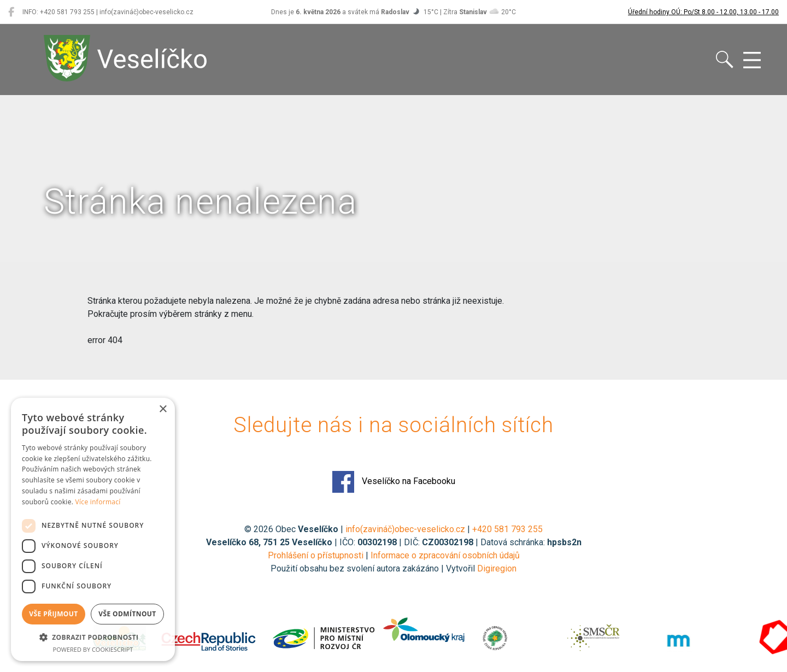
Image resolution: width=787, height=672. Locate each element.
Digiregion (497, 568)
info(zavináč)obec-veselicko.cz (405, 529)
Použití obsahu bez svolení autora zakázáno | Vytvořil (374, 568)
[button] (93, 637)
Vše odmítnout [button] (127, 614)
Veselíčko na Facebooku (394, 482)
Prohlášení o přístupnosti (316, 555)
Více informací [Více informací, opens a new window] (98, 502)
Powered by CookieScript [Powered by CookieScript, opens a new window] (93, 649)
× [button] (163, 409)
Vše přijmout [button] (53, 614)
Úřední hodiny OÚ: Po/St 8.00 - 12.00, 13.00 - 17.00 (703, 12)
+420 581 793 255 (507, 529)
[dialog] (93, 529)
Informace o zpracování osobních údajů (445, 555)
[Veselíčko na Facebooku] (11, 12)
